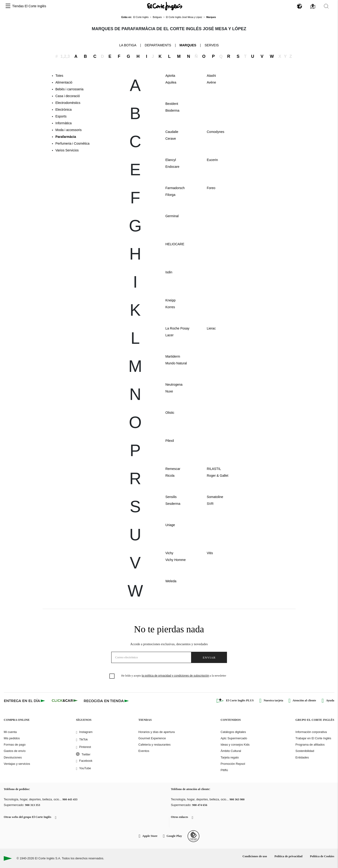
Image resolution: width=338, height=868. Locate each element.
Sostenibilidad (305, 751)
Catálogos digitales (233, 732)
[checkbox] (112, 676)
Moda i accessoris (69, 130)
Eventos (144, 751)
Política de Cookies (322, 856)
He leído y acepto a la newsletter (174, 676)
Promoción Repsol (233, 764)
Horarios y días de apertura (157, 732)
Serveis (212, 45)
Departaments (158, 45)
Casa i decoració (68, 96)
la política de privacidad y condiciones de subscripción (175, 676)
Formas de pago (15, 745)
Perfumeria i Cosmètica (73, 143)
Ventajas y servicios (17, 764)
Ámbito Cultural (231, 751)
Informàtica (64, 123)
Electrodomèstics (68, 103)
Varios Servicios (67, 150)
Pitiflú (224, 770)
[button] (8, 6)
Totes (59, 76)
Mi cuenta (10, 732)
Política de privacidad (288, 856)
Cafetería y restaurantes (154, 745)
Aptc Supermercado (234, 738)
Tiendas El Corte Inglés (29, 6)
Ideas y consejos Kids (235, 745)
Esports (61, 116)
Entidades (302, 757)
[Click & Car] (65, 701)
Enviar (209, 657)
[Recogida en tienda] (106, 701)
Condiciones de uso (255, 856)
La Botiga (128, 45)
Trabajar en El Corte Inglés (313, 738)
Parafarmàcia (66, 137)
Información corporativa (311, 732)
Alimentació (64, 82)
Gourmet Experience (152, 738)
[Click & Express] (25, 701)
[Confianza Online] (193, 836)
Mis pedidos (12, 738)
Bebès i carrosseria (70, 89)
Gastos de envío (15, 751)
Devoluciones (13, 757)
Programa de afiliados (310, 745)
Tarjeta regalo (230, 757)
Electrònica (64, 110)
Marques (188, 45)
